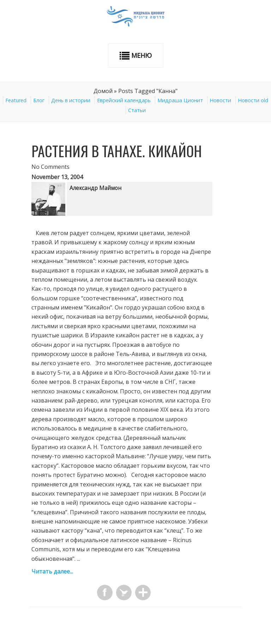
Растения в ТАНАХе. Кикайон (117, 151)
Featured (16, 100)
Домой (103, 91)
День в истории (71, 100)
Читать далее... (52, 571)
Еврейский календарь (124, 100)
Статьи (137, 110)
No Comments (50, 167)
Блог (39, 100)
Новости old (253, 100)
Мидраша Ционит (180, 100)
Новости (220, 100)
